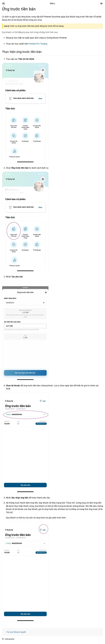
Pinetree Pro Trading (38, 44)
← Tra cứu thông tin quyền (15, 632)
